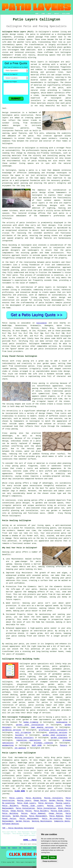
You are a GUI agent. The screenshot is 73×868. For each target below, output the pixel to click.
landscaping (62, 722)
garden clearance (59, 738)
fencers (63, 745)
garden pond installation (30, 725)
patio (31, 170)
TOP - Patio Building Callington (18, 828)
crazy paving (11, 429)
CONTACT (57, 14)
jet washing (20, 748)
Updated (15, 848)
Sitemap (4, 848)
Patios (29, 811)
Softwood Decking (10, 824)
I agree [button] (45, 857)
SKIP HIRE (37, 745)
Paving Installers (53, 798)
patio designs (23, 503)
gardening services (12, 730)
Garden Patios (23, 821)
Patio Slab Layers (26, 803)
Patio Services (46, 803)
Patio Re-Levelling (52, 819)
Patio (5, 323)
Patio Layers (16, 798)
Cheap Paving (17, 811)
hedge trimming (31, 722)
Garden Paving (56, 801)
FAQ (20, 848)
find (10, 758)
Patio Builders (10, 806)
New (9, 848)
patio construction (24, 115)
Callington (42, 323)
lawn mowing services (42, 727)
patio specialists (40, 664)
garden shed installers (55, 735)
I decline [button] (53, 857)
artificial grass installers (53, 730)
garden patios (27, 695)
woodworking (8, 745)
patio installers (18, 344)
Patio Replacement (38, 816)
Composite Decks (62, 821)
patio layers (34, 47)
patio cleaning (49, 687)
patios (29, 305)
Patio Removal (38, 813)
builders (19, 735)
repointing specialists (29, 740)
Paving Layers (24, 801)
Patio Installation (25, 808)
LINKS (43, 14)
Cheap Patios (40, 801)
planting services (58, 733)
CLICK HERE (20, 791)
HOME (37, 14)
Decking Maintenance (42, 821)
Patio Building (33, 798)
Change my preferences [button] (50, 861)
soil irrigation (23, 733)
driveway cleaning (43, 743)
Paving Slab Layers (33, 806)
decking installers (24, 738)
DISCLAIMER (66, 14)
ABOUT (50, 14)
